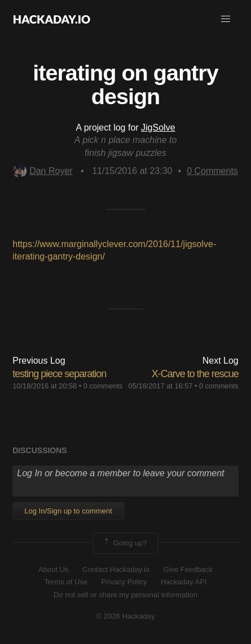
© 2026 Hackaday (126, 616)
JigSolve (158, 128)
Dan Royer (43, 171)
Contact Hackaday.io (116, 569)
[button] (226, 19)
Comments (212, 171)
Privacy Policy (124, 582)
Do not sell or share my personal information (125, 595)
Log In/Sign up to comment (68, 511)
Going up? (125, 543)
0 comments (103, 386)
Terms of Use (66, 582)
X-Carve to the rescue (195, 374)
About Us (53, 569)
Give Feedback (188, 569)
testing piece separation (59, 374)
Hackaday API (184, 582)
